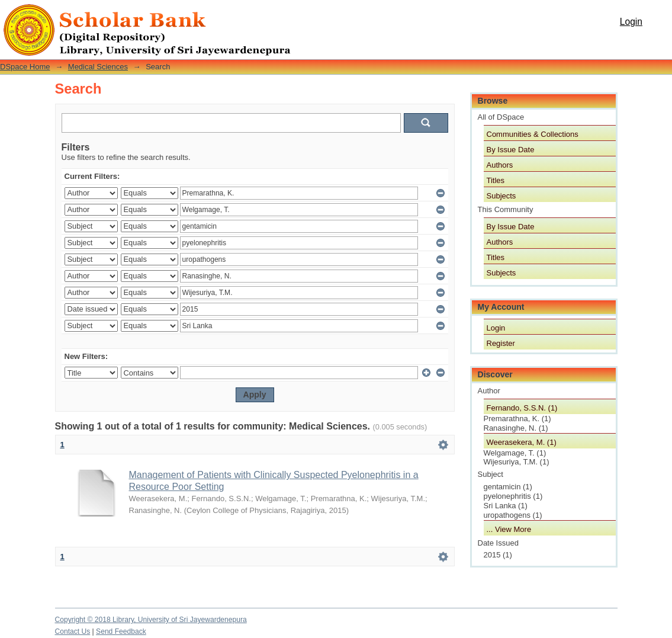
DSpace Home (25, 67)
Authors (500, 165)
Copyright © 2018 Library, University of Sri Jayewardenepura (151, 620)
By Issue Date (511, 150)
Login (631, 22)
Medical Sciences (98, 67)
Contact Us (73, 631)
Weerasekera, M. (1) (522, 442)
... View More (509, 529)
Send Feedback (121, 631)
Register (501, 343)
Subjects (501, 196)
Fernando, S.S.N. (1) (522, 408)
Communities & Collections (533, 134)
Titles (496, 180)
